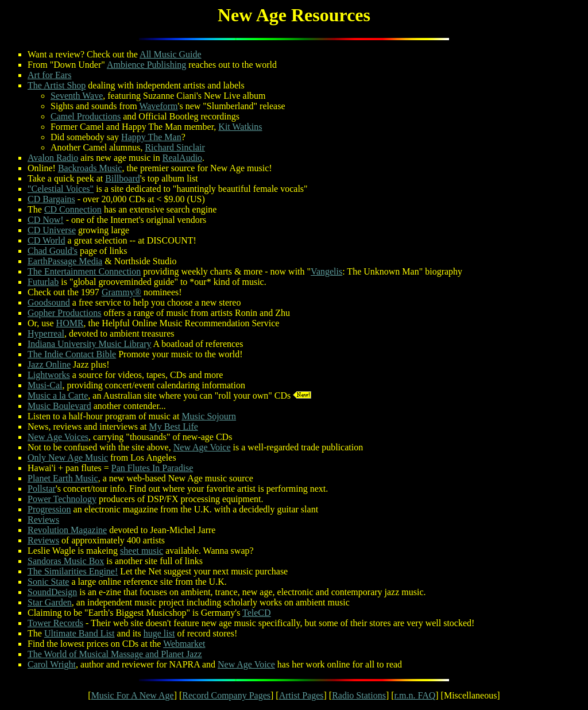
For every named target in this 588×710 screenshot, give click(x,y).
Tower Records (55, 623)
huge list (159, 633)
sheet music (142, 551)
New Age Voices (58, 437)
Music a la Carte (58, 395)
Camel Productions (86, 116)
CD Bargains (51, 199)
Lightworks (49, 375)
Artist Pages (301, 695)
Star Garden (50, 602)
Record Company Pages (226, 695)
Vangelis (326, 271)
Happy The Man (151, 137)
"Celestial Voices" (61, 189)
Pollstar (42, 489)
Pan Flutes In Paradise (152, 468)
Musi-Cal (45, 385)
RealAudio (182, 158)
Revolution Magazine (67, 530)
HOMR (70, 323)
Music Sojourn (209, 416)
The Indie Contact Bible (72, 354)
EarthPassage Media (65, 261)
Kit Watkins (240, 127)
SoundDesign (52, 592)
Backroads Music (90, 168)
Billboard (122, 178)
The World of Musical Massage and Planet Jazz (115, 654)
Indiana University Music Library (90, 344)
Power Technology (62, 499)
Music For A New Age (133, 695)
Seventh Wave (77, 96)
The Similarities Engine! (73, 571)
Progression (49, 509)
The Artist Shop (57, 85)
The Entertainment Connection (84, 271)
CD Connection (73, 209)
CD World (47, 240)
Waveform (158, 106)
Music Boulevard (59, 406)
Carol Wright (52, 664)
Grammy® (121, 292)
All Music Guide (171, 54)
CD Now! (46, 220)
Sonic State (48, 582)
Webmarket (184, 644)
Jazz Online (49, 364)
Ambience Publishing (146, 65)
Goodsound (49, 302)
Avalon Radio (53, 158)
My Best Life (174, 427)
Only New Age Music (68, 458)
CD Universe (52, 230)
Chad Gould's (53, 251)
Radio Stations (359, 695)
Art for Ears (49, 75)
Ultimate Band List (80, 633)
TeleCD (257, 613)
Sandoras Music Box (66, 561)
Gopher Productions (64, 313)
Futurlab (43, 282)
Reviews (43, 520)
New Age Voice (202, 447)
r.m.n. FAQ (415, 695)
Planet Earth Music (63, 478)
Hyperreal (46, 333)
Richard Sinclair (175, 147)
